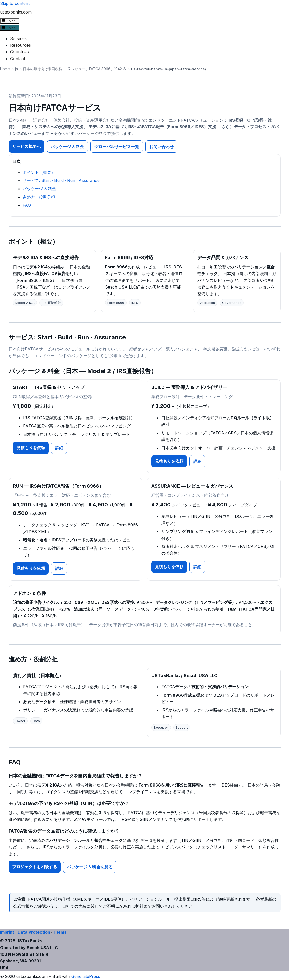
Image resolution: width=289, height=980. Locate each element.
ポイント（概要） (39, 172)
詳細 (59, 448)
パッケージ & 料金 (67, 147)
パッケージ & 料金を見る (90, 867)
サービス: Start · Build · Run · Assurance (61, 180)
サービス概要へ (26, 146)
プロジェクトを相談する (35, 867)
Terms (60, 932)
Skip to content (15, 3)
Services (18, 38)
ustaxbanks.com (16, 12)
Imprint (7, 932)
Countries (19, 52)
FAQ (27, 205)
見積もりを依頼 (31, 448)
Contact (18, 59)
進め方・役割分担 (39, 197)
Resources (20, 45)
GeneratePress (86, 976)
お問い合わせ (161, 147)
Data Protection (34, 932)
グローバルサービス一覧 (117, 147)
